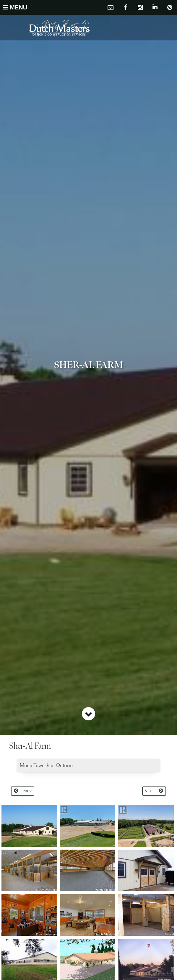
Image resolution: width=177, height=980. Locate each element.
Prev (27, 791)
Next (150, 791)
